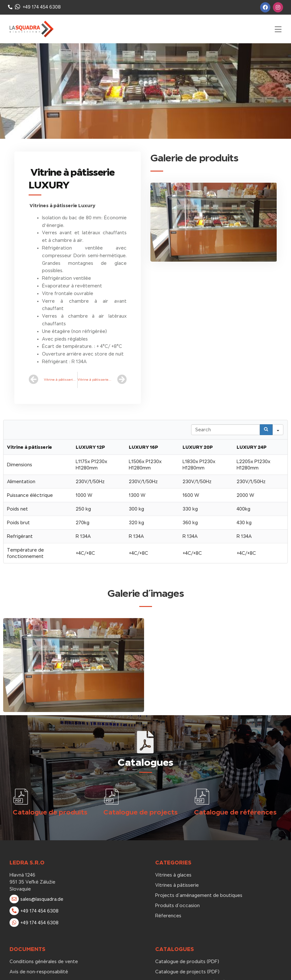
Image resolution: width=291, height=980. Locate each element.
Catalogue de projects (141, 812)
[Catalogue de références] (202, 797)
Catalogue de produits (50, 812)
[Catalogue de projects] (111, 797)
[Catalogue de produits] (21, 797)
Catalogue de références (235, 812)
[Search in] (278, 430)
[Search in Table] (225, 430)
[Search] (266, 430)
